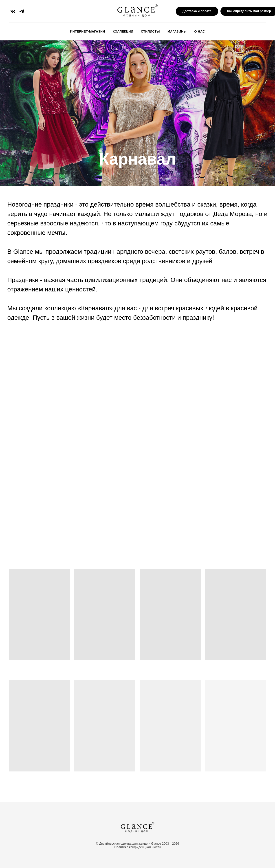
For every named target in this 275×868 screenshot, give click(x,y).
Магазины (177, 31)
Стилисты (150, 31)
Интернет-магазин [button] (88, 31)
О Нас (200, 31)
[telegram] (22, 11)
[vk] (13, 11)
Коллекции (123, 31)
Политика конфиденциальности (137, 847)
